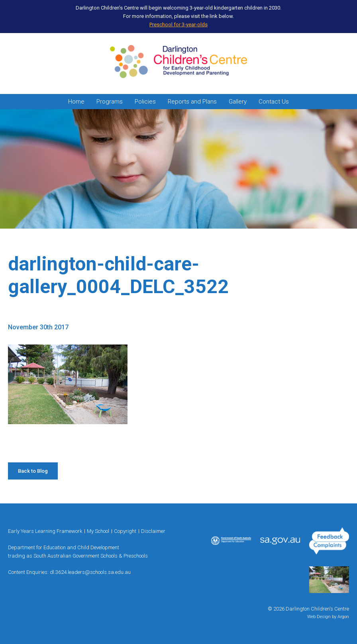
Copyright (125, 531)
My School (98, 531)
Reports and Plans (192, 102)
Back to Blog (33, 471)
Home (76, 102)
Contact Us (274, 102)
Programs (110, 102)
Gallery (238, 102)
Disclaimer (153, 531)
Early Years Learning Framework (45, 531)
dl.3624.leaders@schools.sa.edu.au (90, 572)
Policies (145, 102)
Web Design (319, 617)
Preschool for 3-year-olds (178, 24)
